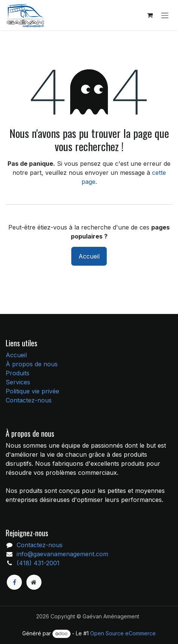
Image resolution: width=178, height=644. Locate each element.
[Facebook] (14, 582)
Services (18, 382)
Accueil (89, 256)
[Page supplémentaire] (34, 582)
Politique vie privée (32, 391)
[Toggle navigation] (165, 15)
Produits (18, 373)
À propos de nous (32, 364)
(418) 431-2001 (38, 563)
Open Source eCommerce (123, 633)
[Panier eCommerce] (150, 15)
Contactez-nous (29, 400)
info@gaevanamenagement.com (62, 554)
